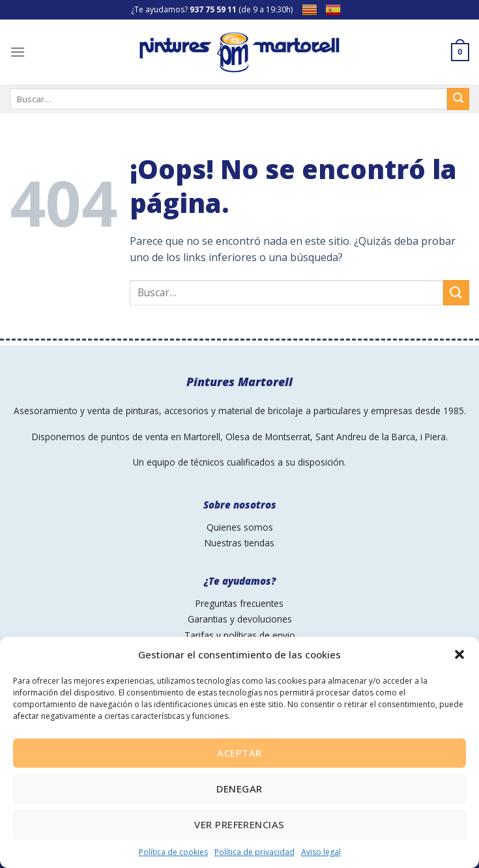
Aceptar (239, 753)
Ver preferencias (239, 824)
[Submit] (456, 293)
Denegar (239, 789)
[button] (459, 654)
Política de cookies (173, 852)
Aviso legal (321, 852)
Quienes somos (240, 527)
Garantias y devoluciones (240, 619)
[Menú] (18, 52)
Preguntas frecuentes (239, 603)
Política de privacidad (254, 852)
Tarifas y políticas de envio (240, 635)
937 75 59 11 (213, 9)
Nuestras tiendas (239, 543)
